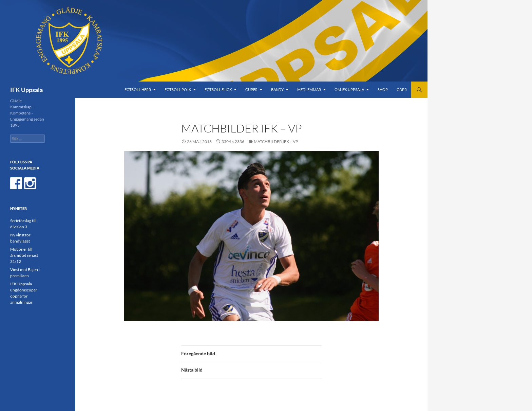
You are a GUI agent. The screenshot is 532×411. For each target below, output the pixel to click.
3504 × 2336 (233, 141)
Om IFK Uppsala (349, 90)
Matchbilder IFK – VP (276, 141)
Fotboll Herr (138, 90)
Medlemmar (309, 90)
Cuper (251, 90)
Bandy (277, 90)
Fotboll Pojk (178, 90)
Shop (383, 90)
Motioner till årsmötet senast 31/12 (24, 255)
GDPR (402, 90)
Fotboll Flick (218, 90)
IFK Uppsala (26, 90)
